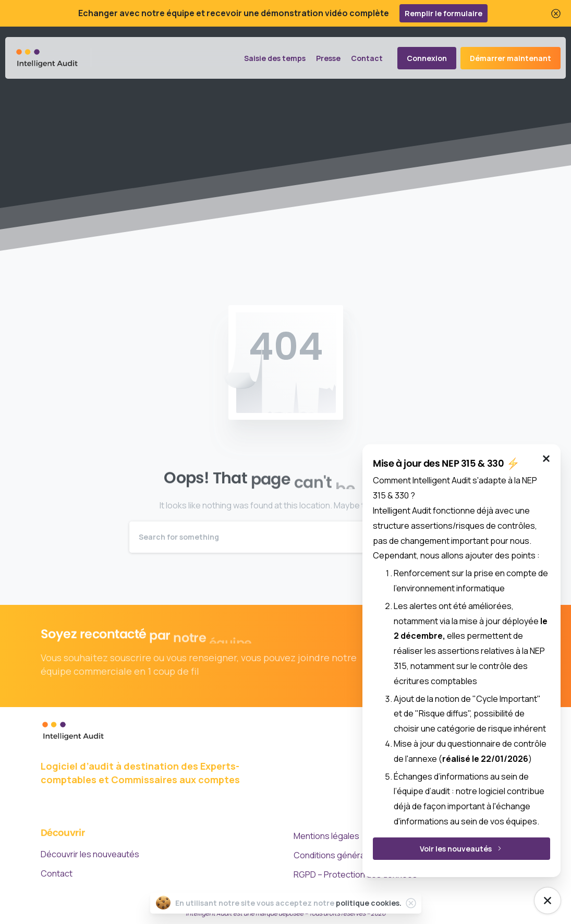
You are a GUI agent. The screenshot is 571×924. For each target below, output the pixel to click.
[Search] (272, 537)
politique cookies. (369, 903)
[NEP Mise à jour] (548, 901)
